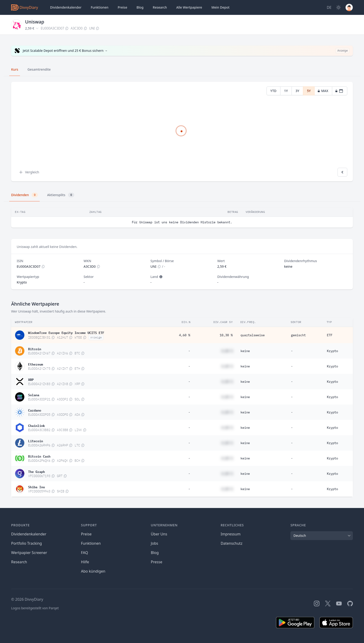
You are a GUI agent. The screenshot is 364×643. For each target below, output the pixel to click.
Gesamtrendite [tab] (39, 69)
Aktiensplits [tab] (61, 195)
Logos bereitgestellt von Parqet (35, 608)
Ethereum (36, 364)
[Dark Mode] (338, 7)
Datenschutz (231, 543)
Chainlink (36, 425)
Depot (221, 7)
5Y (309, 91)
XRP (31, 379)
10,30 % (226, 335)
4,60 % (185, 335)
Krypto (332, 351)
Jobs (155, 543)
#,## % (227, 351)
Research (19, 562)
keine (245, 351)
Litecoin (36, 441)
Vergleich (29, 172)
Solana (34, 395)
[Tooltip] (160, 277)
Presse (157, 562)
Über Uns (159, 534)
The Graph (36, 471)
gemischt (298, 335)
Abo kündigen (93, 571)
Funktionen (100, 7)
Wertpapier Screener (29, 553)
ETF (330, 335)
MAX (323, 91)
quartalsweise (253, 335)
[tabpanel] (182, 132)
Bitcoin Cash (39, 456)
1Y (286, 91)
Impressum (231, 534)
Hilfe (85, 562)
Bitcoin (35, 349)
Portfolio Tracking (26, 543)
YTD (273, 91)
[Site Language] (329, 7)
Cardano (35, 410)
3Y (297, 91)
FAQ (84, 553)
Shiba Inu (36, 487)
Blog (155, 553)
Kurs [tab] (15, 69)
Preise (122, 7)
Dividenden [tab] (24, 195)
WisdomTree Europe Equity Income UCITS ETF (66, 332)
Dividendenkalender (66, 7)
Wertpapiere (189, 7)
